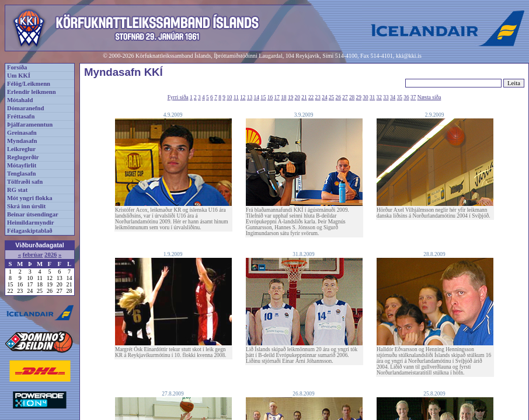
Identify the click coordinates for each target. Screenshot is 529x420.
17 (277, 97)
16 (270, 97)
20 (297, 97)
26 (338, 97)
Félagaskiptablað (30, 231)
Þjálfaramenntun (30, 125)
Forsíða (17, 67)
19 (290, 97)
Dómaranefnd (25, 108)
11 (236, 97)
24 (324, 97)
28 (352, 97)
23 (318, 97)
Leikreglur (21, 149)
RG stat (17, 190)
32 (379, 97)
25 (331, 97)
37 (413, 97)
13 (250, 97)
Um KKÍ (19, 76)
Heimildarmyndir (31, 223)
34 (393, 97)
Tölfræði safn (25, 182)
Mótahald (20, 100)
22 (311, 97)
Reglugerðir (23, 157)
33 (386, 97)
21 (304, 97)
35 (400, 97)
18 (283, 97)
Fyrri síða (178, 97)
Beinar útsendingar (33, 214)
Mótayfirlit (22, 165)
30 (365, 97)
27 (345, 97)
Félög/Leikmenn (29, 84)
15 (263, 97)
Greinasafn (22, 133)
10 (229, 97)
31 (372, 97)
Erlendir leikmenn (32, 92)
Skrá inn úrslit (26, 206)
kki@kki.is (409, 56)
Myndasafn (22, 141)
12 (243, 97)
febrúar (33, 255)
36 (406, 97)
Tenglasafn (21, 174)
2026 (51, 255)
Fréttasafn (21, 116)
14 (257, 97)
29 (359, 97)
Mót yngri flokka (30, 198)
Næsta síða (429, 97)
